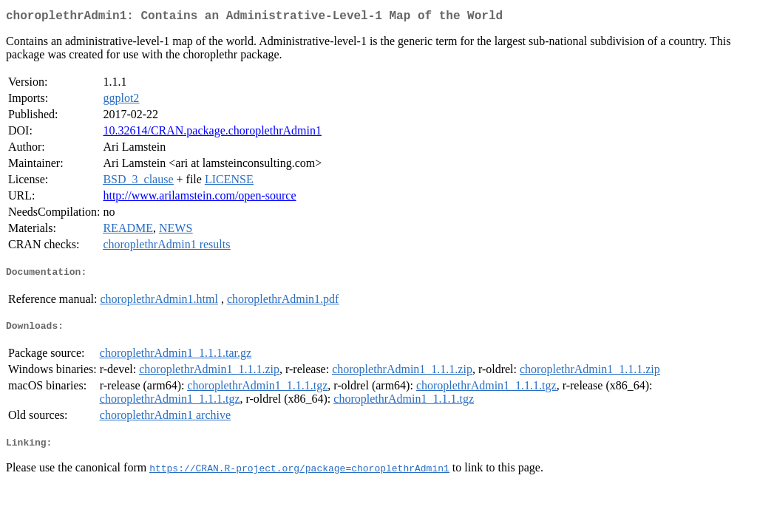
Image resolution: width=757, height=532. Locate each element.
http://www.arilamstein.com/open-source (199, 198)
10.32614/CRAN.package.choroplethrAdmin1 (212, 133)
